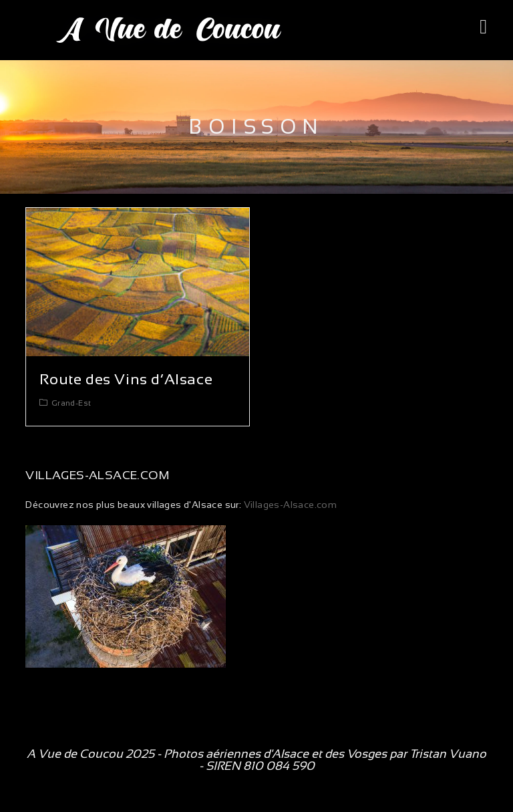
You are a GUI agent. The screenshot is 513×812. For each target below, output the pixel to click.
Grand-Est (71, 403)
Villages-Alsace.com (289, 505)
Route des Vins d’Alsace (126, 379)
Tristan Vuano (448, 754)
